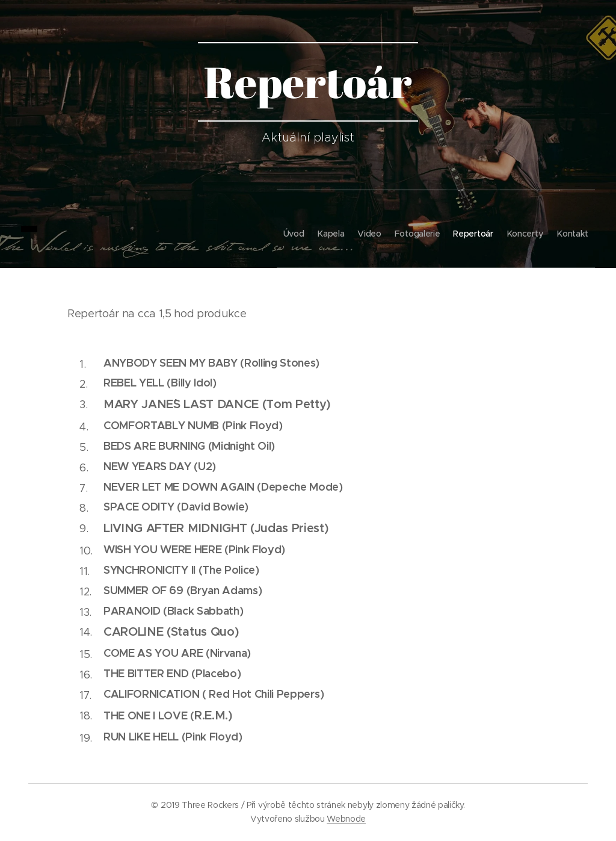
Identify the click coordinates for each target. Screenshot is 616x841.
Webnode (346, 819)
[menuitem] (233, 229)
